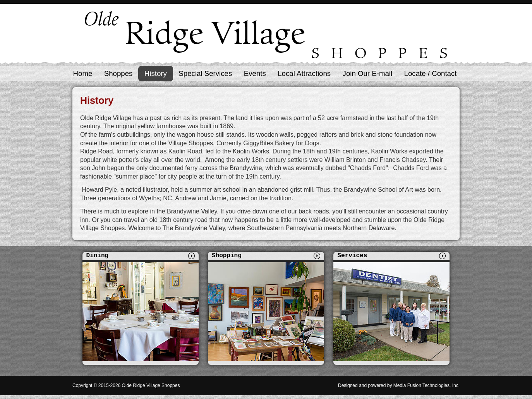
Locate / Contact (431, 73)
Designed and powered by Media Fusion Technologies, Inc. (399, 385)
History (156, 73)
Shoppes (118, 73)
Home (83, 73)
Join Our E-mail (368, 73)
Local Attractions (304, 73)
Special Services (205, 73)
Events (255, 73)
